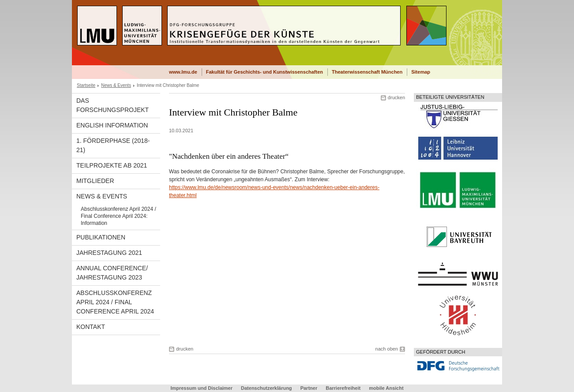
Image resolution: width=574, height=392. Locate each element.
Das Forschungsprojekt (113, 105)
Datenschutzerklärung (266, 388)
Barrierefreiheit (344, 388)
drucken (396, 97)
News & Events (116, 85)
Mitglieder (95, 181)
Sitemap (421, 72)
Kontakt (91, 327)
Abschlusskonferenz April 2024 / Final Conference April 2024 (115, 302)
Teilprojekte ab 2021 (112, 165)
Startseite (86, 85)
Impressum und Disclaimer (201, 388)
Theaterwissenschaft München (367, 72)
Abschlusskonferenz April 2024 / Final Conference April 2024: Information (118, 216)
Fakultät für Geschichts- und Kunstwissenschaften (264, 72)
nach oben (387, 349)
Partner (309, 388)
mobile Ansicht (386, 388)
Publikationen (101, 237)
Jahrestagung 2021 (109, 253)
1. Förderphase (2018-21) (113, 145)
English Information (112, 125)
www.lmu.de (183, 72)
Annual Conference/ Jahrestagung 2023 (112, 273)
